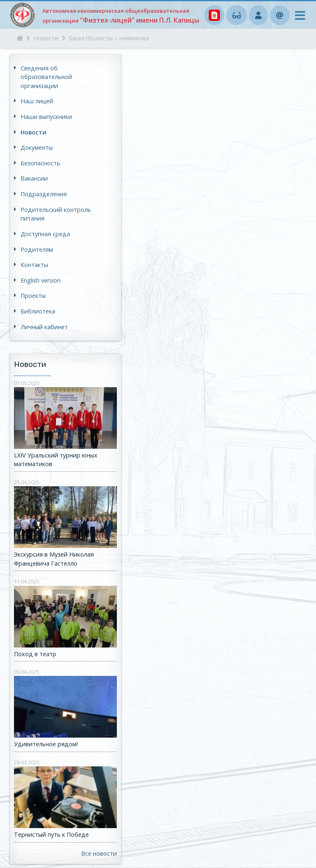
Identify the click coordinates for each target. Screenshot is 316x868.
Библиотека (38, 311)
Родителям (37, 249)
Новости (34, 132)
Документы (37, 147)
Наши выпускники (46, 117)
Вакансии (34, 178)
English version (41, 280)
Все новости (99, 853)
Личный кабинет (44, 327)
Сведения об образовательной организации (46, 77)
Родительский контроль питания (56, 214)
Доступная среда (45, 234)
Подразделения (44, 194)
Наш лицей (37, 101)
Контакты (34, 265)
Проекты (33, 296)
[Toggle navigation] (297, 17)
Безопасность (40, 163)
